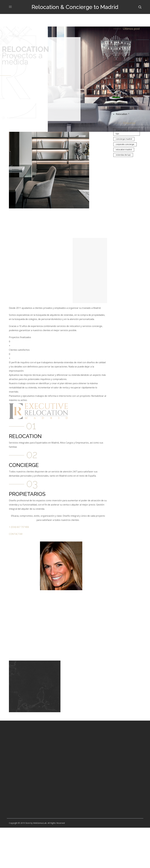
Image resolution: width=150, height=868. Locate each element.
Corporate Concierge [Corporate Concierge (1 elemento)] (125, 144)
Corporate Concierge (127, 103)
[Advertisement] (24, 775)
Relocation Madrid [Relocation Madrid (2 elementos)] (124, 150)
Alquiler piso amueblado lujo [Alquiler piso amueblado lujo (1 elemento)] (127, 132)
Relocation (122, 114)
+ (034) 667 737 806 (19, 527)
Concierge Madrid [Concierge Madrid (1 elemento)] (124, 139)
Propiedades (123, 109)
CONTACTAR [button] (16, 534)
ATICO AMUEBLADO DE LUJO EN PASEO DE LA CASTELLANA (126, 40)
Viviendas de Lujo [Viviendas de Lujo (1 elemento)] (123, 155)
